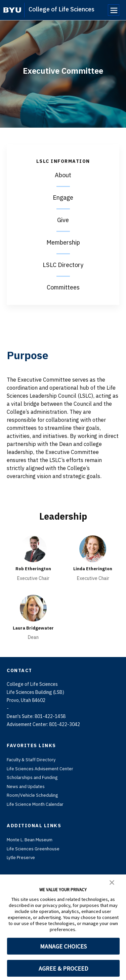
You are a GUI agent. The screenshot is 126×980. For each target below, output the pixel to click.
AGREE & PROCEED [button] (63, 968)
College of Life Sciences (61, 9)
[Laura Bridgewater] (33, 608)
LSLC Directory (63, 265)
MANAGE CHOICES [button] (63, 946)
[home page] (12, 10)
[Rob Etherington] (33, 549)
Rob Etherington (33, 569)
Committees (63, 287)
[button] (112, 882)
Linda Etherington (93, 569)
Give (63, 220)
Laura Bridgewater (33, 628)
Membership (63, 242)
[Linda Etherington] (93, 549)
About (63, 175)
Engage (63, 198)
